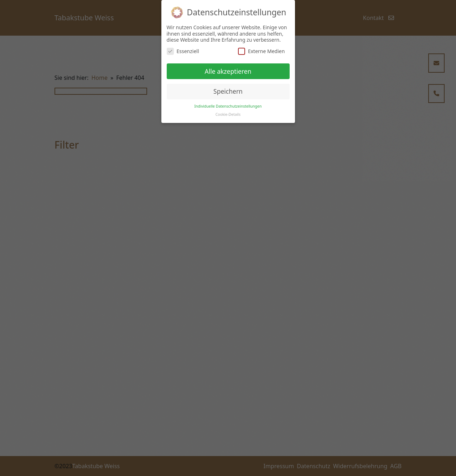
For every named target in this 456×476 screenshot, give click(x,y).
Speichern (228, 91)
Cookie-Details (228, 114)
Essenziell (183, 51)
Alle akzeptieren (228, 71)
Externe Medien (261, 51)
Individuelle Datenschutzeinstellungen (228, 106)
